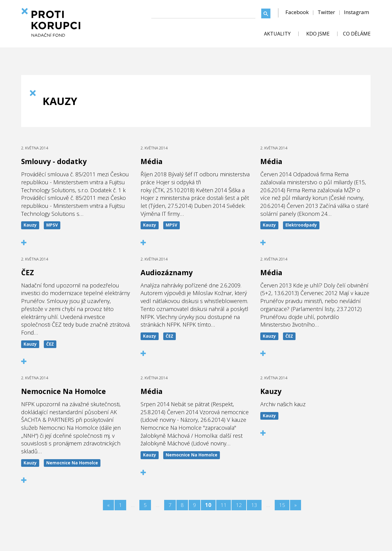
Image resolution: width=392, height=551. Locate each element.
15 (282, 505)
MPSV (52, 225)
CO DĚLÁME (357, 34)
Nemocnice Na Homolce (72, 463)
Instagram (356, 12)
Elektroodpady (301, 225)
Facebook (297, 12)
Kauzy (30, 225)
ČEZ (50, 344)
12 (239, 505)
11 (224, 505)
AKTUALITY (277, 34)
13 (254, 505)
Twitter (326, 12)
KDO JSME (318, 34)
